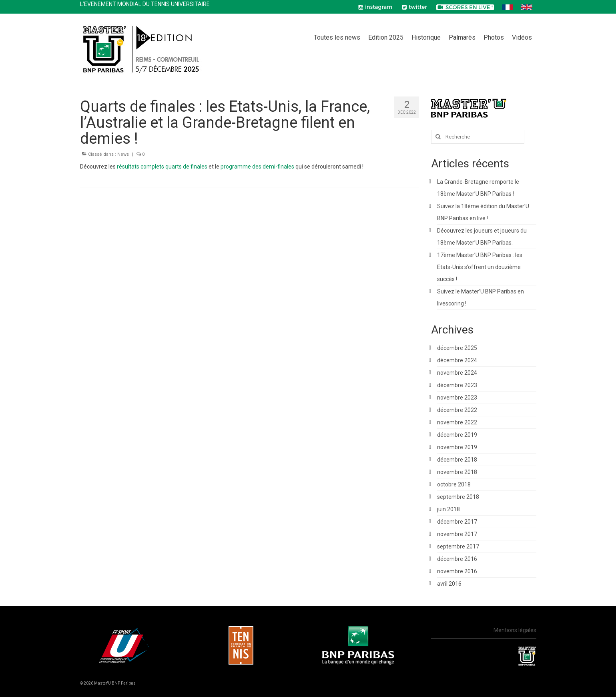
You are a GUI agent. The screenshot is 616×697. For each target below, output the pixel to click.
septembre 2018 (458, 497)
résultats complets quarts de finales (162, 167)
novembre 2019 (457, 447)
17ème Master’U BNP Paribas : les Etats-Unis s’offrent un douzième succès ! (480, 267)
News (123, 154)
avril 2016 (449, 584)
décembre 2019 (457, 435)
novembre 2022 (457, 422)
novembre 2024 (457, 373)
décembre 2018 (457, 460)
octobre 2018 (454, 484)
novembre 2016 (457, 571)
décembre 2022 (457, 410)
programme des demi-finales (257, 167)
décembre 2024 (457, 360)
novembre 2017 (457, 534)
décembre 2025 (457, 348)
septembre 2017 (458, 546)
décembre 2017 (457, 522)
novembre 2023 (457, 398)
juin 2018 (448, 509)
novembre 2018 (457, 472)
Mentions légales (515, 630)
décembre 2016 (457, 559)
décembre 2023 (457, 385)
